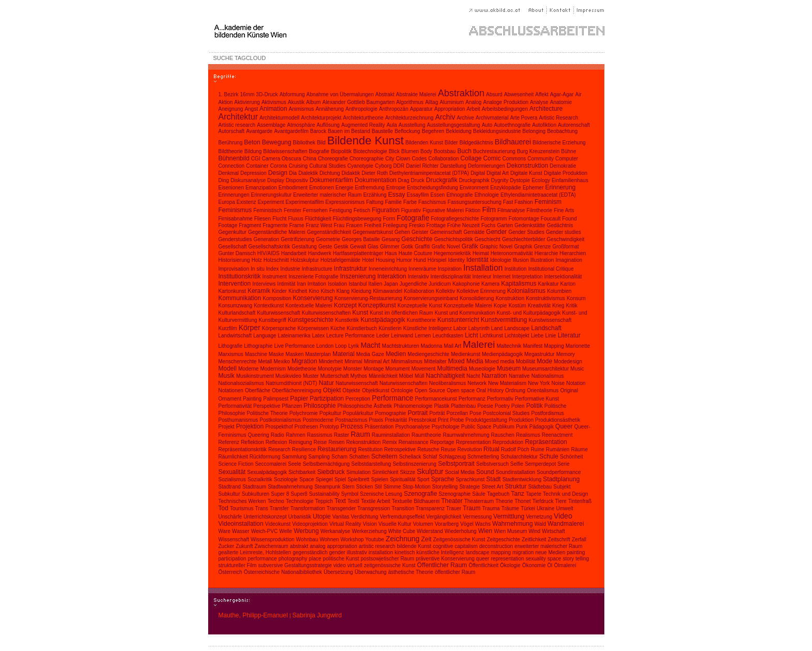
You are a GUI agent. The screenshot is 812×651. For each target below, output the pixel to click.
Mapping (554, 346)
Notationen (231, 390)
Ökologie (510, 565)
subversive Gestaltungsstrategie (295, 565)
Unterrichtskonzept (265, 517)
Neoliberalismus (448, 383)
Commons (514, 159)
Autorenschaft (574, 125)
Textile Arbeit (376, 501)
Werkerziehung (369, 531)
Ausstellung (412, 125)
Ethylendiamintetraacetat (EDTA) (538, 195)
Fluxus (295, 219)
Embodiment (293, 188)
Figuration (386, 210)
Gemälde (474, 232)
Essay (396, 195)
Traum (472, 508)
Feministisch (268, 210)
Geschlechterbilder (523, 239)
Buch (464, 151)
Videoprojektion (310, 524)
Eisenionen (231, 188)
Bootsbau (445, 151)
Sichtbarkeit (302, 472)
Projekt (227, 427)
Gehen (402, 232)
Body (426, 151)
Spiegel (324, 479)
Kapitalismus (519, 284)
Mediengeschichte (429, 354)
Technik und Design (565, 494)
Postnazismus (351, 420)
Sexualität (232, 472)
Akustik (296, 102)
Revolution (469, 449)
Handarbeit (294, 253)
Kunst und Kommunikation (465, 313)
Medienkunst (466, 354)
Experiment (271, 202)
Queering (258, 435)
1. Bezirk (229, 94)
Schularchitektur (519, 457)
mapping (501, 552)
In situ (258, 269)
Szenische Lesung (381, 494)
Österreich (230, 572)
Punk (522, 427)
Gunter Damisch (237, 253)
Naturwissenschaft (357, 383)
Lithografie (231, 346)
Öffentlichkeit (484, 565)
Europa (227, 202)
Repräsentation (546, 442)
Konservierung (313, 298)
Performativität (235, 406)
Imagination (569, 260)
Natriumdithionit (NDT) (291, 383)
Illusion (521, 260)
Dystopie (520, 180)
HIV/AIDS (269, 253)
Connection (232, 166)
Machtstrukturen (401, 346)
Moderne (248, 369)
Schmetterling (483, 457)
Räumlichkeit (233, 457)
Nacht (473, 376)
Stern (349, 487)
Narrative (519, 376)
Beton (252, 142)
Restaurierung (337, 449)
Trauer (454, 508)
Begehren (433, 131)
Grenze (542, 247)
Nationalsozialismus (241, 383)
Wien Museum (511, 531)
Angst (251, 109)
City (390, 159)
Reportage (442, 442)
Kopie (500, 306)
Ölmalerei (565, 565)
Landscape (517, 328)
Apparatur (422, 109)
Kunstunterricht (459, 320)
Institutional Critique (551, 269)
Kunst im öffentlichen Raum (401, 313)
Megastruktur (540, 354)
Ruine (538, 449)
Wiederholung (460, 531)
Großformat (566, 247)
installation (381, 552)
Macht (370, 345)
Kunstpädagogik (383, 320)
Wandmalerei (565, 524)
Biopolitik (341, 151)
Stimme (392, 487)
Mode (544, 361)
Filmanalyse (511, 210)
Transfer (279, 508)
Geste (325, 247)
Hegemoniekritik (453, 253)
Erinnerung (561, 187)
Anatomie (561, 102)
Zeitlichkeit (534, 539)
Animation (273, 109)
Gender (497, 232)
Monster (353, 369)
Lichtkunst (491, 336)
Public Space (476, 427)
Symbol (350, 494)
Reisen (336, 442)
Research (279, 449)
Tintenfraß (580, 501)
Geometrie (328, 239)
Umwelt (565, 508)
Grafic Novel (446, 247)
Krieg (558, 306)
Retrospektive (400, 449)
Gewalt (358, 247)
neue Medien (550, 552)
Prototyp (329, 427)
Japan (391, 284)
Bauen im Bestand (349, 131)
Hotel (368, 260)
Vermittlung (509, 516)
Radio (278, 435)
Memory (565, 354)
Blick (394, 151)
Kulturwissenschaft (278, 313)
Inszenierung (358, 276)
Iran (301, 284)
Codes (419, 159)
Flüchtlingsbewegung (357, 219)
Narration (494, 376)
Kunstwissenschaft (550, 320)
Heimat (481, 253)
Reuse (448, 449)
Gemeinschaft (446, 232)
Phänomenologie (413, 406)
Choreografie (333, 159)
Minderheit (331, 361)
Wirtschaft (553, 531)
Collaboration (444, 159)
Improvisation (234, 269)
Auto (487, 125)
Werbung (306, 531)
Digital (478, 173)
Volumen (423, 524)
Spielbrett (358, 479)
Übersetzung (338, 572)
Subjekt (562, 487)
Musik (227, 376)
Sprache (443, 479)
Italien (375, 284)
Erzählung (375, 195)
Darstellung (453, 166)
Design (278, 173)
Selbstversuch (492, 464)
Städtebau (540, 487)
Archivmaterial (492, 118)
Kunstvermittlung (504, 320)
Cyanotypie (360, 166)
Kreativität (539, 306)
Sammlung (294, 457)
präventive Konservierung (445, 559)
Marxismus (231, 354)
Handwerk (320, 253)
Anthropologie (361, 109)
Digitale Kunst (526, 173)
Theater (452, 501)
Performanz (472, 399)
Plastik (441, 406)
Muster (311, 376)
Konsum (576, 298)
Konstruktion (510, 298)
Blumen (410, 151)
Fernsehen (315, 210)
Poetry (502, 406)
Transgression (374, 508)
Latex (318, 336)
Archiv (445, 117)
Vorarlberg (446, 524)
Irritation (317, 284)
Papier (299, 398)
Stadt (494, 479)
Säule (479, 494)
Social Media (460, 472)
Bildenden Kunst (424, 143)
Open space (461, 390)
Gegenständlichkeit (329, 232)
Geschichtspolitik (453, 239)
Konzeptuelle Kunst (420, 306)
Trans (262, 508)
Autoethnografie (512, 125)
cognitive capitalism (455, 546)
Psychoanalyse (412, 427)
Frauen (354, 225)
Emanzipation (261, 188)
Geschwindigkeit (566, 239)
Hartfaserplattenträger (358, 253)
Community (541, 159)
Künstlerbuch (362, 328)
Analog (474, 102)
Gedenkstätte (530, 225)
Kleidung (361, 291)
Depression (253, 173)
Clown (403, 159)
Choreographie (367, 159)
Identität (477, 260)
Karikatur (548, 284)
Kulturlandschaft (237, 313)
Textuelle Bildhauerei (416, 501)
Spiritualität (403, 479)
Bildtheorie (231, 151)
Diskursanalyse (248, 180)
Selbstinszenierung (415, 464)
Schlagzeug (452, 457)
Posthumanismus (238, 420)
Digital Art (498, 173)
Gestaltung (304, 247)
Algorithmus (410, 102)
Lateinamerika (294, 336)
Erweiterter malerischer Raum (327, 195)
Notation (576, 383)
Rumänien (558, 449)
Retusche (428, 449)
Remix (389, 442)
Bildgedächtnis (476, 143)
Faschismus (432, 202)
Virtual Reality (345, 524)
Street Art (492, 487)
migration (523, 552)
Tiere (561, 501)
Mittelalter (435, 361)
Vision (370, 524)
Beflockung (407, 131)
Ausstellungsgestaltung (453, 125)
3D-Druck (267, 94)
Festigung (341, 210)
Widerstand (430, 531)
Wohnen (329, 539)
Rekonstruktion (363, 442)
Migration (304, 361)
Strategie (470, 487)
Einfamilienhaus (570, 180)
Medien (396, 354)
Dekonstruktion (527, 166)
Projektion (250, 426)
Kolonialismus (526, 291)
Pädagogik (541, 427)
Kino (314, 291)
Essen (438, 195)
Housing (386, 260)
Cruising (298, 166)
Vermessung (477, 517)
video (340, 565)
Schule (549, 456)
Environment (474, 188)
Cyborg (383, 166)
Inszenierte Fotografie (314, 277)
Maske (276, 354)
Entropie (396, 188)
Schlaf (430, 457)
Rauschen (503, 435)
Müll (419, 376)
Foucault (550, 219)
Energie (344, 188)
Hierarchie (546, 253)
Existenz (247, 202)
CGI (256, 159)
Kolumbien (559, 291)
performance (262, 559)
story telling (576, 559)
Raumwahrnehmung (466, 435)
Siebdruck (331, 472)
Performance (393, 398)
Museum (509, 368)
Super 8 (280, 494)
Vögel (467, 524)
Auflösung (328, 125)
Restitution (370, 449)
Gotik (407, 247)
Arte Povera (524, 118)
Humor (404, 260)
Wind (535, 531)
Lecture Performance (350, 336)
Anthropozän (394, 109)
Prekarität (396, 420)
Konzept (345, 305)
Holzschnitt (276, 260)
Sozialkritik (260, 479)
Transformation (308, 508)
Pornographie (390, 413)
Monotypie (330, 369)
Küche (338, 328)
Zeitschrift (559, 539)
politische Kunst (341, 559)
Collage (471, 158)
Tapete (533, 494)
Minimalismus (407, 361)
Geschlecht (487, 239)
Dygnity (499, 180)
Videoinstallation (241, 524)
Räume (579, 449)
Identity (456, 260)
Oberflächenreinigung (297, 390)
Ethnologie (487, 195)
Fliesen (263, 219)
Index (272, 269)
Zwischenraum (272, 546)
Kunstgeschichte (311, 320)
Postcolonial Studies (506, 413)
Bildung (253, 151)
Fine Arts (564, 210)
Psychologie (446, 427)
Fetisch (362, 210)
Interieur (482, 277)
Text (340, 501)
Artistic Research (559, 118)
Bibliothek (304, 143)
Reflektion (252, 442)
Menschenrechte (238, 361)
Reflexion (277, 442)
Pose (476, 413)
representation (508, 559)
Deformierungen (487, 166)
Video (563, 516)
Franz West (319, 225)
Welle (286, 531)
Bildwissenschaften (285, 151)
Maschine (256, 354)
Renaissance (414, 442)
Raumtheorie (426, 435)
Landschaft (547, 328)
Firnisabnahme (236, 219)
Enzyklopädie (506, 188)
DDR (399, 166)
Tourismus (242, 508)
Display (276, 180)
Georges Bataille (361, 239)
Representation (473, 442)
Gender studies (563, 232)
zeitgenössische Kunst (390, 565)
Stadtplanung (562, 479)
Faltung (375, 202)
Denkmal (229, 173)
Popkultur (330, 413)
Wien (485, 531)
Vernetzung (539, 517)
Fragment (250, 225)
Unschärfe (230, 517)
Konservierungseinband (431, 298)
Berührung (231, 143)
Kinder (279, 291)
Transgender (341, 508)
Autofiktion (545, 125)
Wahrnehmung (513, 524)
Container (257, 166)
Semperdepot (540, 464)
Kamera (491, 284)
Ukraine (545, 508)
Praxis (376, 420)
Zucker (227, 546)
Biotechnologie (370, 151)
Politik (534, 406)
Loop (341, 346)
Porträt (437, 413)
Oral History (490, 390)
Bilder (452, 143)
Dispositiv (297, 180)
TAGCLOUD (250, 58)
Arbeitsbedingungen (505, 109)
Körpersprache (279, 328)
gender (337, 552)
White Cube (402, 531)
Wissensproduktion (272, 539)
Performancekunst (436, 399)
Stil (378, 487)
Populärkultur (358, 413)
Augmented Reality (363, 125)
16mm (247, 94)
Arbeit (473, 109)
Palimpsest (276, 399)
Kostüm (517, 306)
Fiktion (473, 210)
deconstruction (496, 546)
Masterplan (318, 354)
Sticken (365, 487)
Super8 (299, 494)
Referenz (229, 442)
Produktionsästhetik (557, 420)
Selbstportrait (456, 464)
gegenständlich (310, 552)
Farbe (410, 202)
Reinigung (300, 442)
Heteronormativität (512, 253)
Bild (321, 143)
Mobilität (525, 361)
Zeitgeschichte (503, 539)
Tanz (518, 494)
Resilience (304, 449)
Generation (266, 239)
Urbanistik (300, 517)
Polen (518, 406)
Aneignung (231, 109)
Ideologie (501, 260)
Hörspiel (437, 260)
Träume (510, 508)
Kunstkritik (347, 320)
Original (569, 390)
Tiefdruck (543, 501)
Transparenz (430, 508)
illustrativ (357, 552)
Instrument (275, 277)
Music (577, 369)
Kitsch (328, 291)
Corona (279, 166)
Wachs (483, 524)
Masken (294, 354)
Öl (550, 565)
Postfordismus (548, 413)
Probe (457, 420)
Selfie (517, 464)
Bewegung (277, 142)
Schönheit (571, 457)
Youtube (374, 539)
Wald (540, 524)
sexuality (536, 559)
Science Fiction (236, 464)
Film (489, 210)
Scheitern (385, 456)
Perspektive (267, 406)
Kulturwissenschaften (327, 313)
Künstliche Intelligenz (427, 328)
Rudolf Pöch (515, 449)
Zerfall (579, 539)
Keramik (259, 291)
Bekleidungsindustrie (497, 131)
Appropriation (450, 109)
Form (389, 219)
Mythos (359, 376)
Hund (419, 260)
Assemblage (271, 125)
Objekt (332, 390)
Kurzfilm (228, 328)
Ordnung (516, 390)
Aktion (226, 102)
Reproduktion (508, 442)
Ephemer (533, 188)
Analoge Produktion (506, 102)
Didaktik (351, 173)
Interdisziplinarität (451, 277)
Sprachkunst (470, 479)
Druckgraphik (474, 180)
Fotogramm (494, 219)
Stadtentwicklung (522, 479)
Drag (404, 180)
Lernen (423, 336)
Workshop (352, 539)
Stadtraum (254, 487)
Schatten (359, 457)
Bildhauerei (513, 142)
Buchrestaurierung (494, 151)
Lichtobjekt (517, 336)
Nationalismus (548, 376)
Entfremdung (369, 188)
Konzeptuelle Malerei (468, 306)
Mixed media (499, 361)
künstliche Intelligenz (440, 552)
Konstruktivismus (546, 298)
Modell (228, 368)
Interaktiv (419, 277)
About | (538, 10)
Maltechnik (509, 346)
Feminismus (235, 210)
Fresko (417, 225)
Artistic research (237, 125)
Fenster (293, 210)
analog (317, 546)
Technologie (300, 501)
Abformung (292, 94)
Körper (250, 328)
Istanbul (358, 284)
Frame (297, 225)
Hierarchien (573, 253)
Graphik (523, 247)
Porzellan (457, 413)
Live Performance (294, 346)
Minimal (353, 361)
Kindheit (298, 291)
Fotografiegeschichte (455, 219)
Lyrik (354, 346)
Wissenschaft (234, 539)
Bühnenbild (234, 158)
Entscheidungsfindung (432, 188)
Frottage (436, 225)
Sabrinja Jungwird (317, 615)
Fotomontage (524, 219)
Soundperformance (559, 472)
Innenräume (422, 269)
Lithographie (258, 346)
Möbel (406, 376)
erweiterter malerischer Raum (549, 546)
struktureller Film (238, 565)
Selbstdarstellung (371, 464)
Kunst (360, 313)
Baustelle (382, 131)
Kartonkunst (232, 291)
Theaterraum (479, 501)
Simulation (359, 472)
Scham (339, 457)
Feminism (548, 202)
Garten (505, 225)
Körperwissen (313, 328)
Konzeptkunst (377, 305)
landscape (477, 552)
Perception (358, 399)
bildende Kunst (414, 546)
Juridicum (440, 284)
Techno (276, 501)
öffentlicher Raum (455, 572)
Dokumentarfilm (331, 180)
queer (483, 559)
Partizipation (327, 398)
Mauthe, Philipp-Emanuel (253, 615)
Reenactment (557, 435)
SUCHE (223, 58)
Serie (564, 464)
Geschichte (417, 239)
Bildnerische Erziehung (559, 143)
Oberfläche (258, 390)
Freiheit (373, 225)
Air (578, 94)
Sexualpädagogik (267, 472)
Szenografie (421, 494)
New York (539, 383)
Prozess (352, 426)
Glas (373, 247)
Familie (393, 202)
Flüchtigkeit (318, 219)
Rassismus (320, 435)
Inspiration (450, 269)
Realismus (528, 435)
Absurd (495, 94)
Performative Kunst (537, 399)
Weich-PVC (265, 531)
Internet (502, 277)
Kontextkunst (269, 306)
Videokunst (278, 524)
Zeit (426, 539)
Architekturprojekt (321, 118)
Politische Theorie (267, 413)
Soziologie (286, 479)
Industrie (290, 269)
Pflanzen (292, 406)
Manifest (533, 346)
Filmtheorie (539, 210)
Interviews (264, 284)
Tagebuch (498, 494)
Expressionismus (345, 202)
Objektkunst (376, 390)
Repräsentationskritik (243, 449)
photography (293, 559)
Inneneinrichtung (388, 269)
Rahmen (296, 435)
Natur (326, 383)
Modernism (273, 369)
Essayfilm (418, 195)
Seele (295, 464)
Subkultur (229, 494)
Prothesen (307, 427)
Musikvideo (288, 376)
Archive (465, 118)
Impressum (589, 10)
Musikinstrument (255, 376)
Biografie (319, 151)
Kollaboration (419, 291)
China (310, 159)
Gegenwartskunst (373, 232)
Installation (483, 268)
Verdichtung (365, 517)
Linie (551, 336)
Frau (339, 225)
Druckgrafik (442, 180)
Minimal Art (377, 361)
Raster (342, 435)
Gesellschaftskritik (270, 247)
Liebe (537, 336)
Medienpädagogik (503, 354)
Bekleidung (459, 131)
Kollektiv (445, 291)
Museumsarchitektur (545, 369)
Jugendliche (413, 284)
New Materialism (507, 383)
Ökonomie (534, 565)
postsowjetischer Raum (387, 559)
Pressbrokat (422, 420)
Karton (568, 284)
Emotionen (322, 188)
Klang (343, 291)
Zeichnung (403, 539)
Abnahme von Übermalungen (340, 94)
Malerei (479, 344)
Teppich (324, 501)
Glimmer (390, 247)
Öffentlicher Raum (442, 565)
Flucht (279, 219)
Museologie (482, 369)
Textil (353, 501)
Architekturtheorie (363, 118)
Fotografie (413, 218)
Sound (485, 472)
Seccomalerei (271, 464)
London (325, 346)
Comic (492, 158)
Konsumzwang (236, 306)
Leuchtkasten (448, 336)
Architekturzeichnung (409, 118)
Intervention (235, 284)
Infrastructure (317, 269)
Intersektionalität (563, 277)
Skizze (407, 472)
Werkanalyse (336, 531)
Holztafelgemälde (340, 260)
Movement (423, 369)
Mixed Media (466, 361)
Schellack (410, 457)
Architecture (546, 109)
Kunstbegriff (273, 320)
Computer (567, 159)
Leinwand (402, 336)
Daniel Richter (422, 166)
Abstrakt (385, 94)
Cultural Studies (328, 166)
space (554, 559)
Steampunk (328, 487)
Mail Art (452, 346)
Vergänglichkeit (444, 517)
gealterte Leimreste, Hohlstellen (255, 552)
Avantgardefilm (291, 131)
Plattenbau (463, 406)
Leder (383, 336)
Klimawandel (388, 291)
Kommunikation (240, 298)
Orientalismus (542, 390)
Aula (392, 125)
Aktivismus (274, 102)
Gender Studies (527, 232)
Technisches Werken (242, 501)
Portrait (418, 413)
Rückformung (265, 457)
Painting (252, 399)
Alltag (432, 102)
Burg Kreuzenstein (538, 151)
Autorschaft (232, 131)
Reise (321, 442)
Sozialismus (232, 479)
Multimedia (452, 368)
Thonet (523, 501)
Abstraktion (461, 93)
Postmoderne (318, 420)
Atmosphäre (301, 125)
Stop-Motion (416, 487)
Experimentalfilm (304, 202)
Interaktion (392, 276)
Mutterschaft (335, 376)
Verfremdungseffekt (402, 517)
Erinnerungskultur (271, 195)
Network (477, 383)
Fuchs (488, 225)
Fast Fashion (518, 202)
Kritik (572, 306)
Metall (265, 361)
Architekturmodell (279, 118)
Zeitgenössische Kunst (459, 539)
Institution (516, 269)
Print (443, 420)
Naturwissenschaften (404, 383)
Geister (420, 232)
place (315, 559)
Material (344, 354)
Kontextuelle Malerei (309, 306)
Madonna (431, 346)
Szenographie (455, 494)
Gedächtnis (560, 225)
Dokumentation (376, 180)
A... (286, 31)
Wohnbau (307, 539)
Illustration (542, 260)
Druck (417, 180)
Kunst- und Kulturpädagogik (528, 313)
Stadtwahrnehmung (290, 487)
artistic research (377, 546)
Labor (460, 328)
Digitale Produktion (565, 173)
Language (265, 336)
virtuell (355, 565)
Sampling (319, 457)
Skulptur (430, 471)
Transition (403, 508)
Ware (225, 531)
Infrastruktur (351, 269)
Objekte (351, 390)
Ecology (541, 180)
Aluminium (452, 102)
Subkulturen (256, 494)
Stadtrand (230, 487)
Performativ (500, 399)
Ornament (230, 399)
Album (313, 102)
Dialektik (308, 173)
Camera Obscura (281, 159)
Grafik (470, 246)
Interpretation (527, 277)
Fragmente (275, 225)
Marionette (578, 346)
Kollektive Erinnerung (481, 291)
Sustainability (324, 494)
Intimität (286, 284)
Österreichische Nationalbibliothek (283, 572)
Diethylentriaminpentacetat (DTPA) (429, 173)
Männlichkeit (383, 376)
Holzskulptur (305, 260)
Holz (257, 260)
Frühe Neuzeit (464, 225)
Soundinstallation (515, 472)
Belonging (534, 131)
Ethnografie (460, 195)
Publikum (504, 427)
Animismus (301, 109)
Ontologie (402, 390)
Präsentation (379, 427)
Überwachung (371, 572)
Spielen (379, 479)
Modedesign (568, 361)
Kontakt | (560, 10)
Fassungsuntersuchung (474, 202)
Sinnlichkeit (386, 472)
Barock (318, 131)
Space (307, 479)
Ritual (492, 449)
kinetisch (405, 552)
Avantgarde (259, 131)
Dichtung (330, 173)
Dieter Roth (375, 173)
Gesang (391, 239)
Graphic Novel (496, 247)
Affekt (542, 94)
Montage (374, 369)
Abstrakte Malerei (416, 94)
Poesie (485, 406)
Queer (564, 426)
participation (233, 559)
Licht (472, 335)
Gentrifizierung (298, 239)
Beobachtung (562, 131)
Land (497, 328)
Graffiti (422, 247)
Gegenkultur (233, 232)
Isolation (337, 284)
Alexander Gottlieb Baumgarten (358, 102)
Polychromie (304, 413)
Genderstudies (235, 239)
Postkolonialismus (280, 420)
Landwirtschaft (235, 336)
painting (576, 552)
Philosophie (320, 406)
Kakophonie (466, 284)
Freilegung (395, 225)
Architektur (238, 117)
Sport (423, 479)
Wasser (241, 531)
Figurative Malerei (443, 210)
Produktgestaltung (487, 420)
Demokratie (563, 166)
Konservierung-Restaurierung (368, 298)
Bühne (569, 151)
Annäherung (330, 109)
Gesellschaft (233, 247)
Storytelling (445, 487)
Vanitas (341, 517)
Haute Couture (416, 253)
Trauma (491, 508)
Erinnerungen (234, 195)
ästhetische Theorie (410, 572)
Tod (223, 508)
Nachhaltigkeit (445, 376)
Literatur (569, 335)
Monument (397, 369)
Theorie (504, 501)
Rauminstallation (391, 435)
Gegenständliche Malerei (277, 232)
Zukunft (244, 546)
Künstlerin (390, 328)
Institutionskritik (240, 276)
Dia (293, 173)
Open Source (430, 390)
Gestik (341, 247)
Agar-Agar (562, 94)
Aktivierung (247, 102)
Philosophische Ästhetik (365, 406)
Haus (391, 253)
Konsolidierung (477, 298)
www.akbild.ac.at (499, 10)
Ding (224, 180)
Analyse (539, 102)
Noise (558, 383)
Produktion (521, 420)
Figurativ (411, 210)
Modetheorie (302, 369)
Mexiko (282, 361)
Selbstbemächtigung (327, 464)
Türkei (528, 508)
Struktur (516, 486)
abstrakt (299, 546)
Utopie (322, 516)
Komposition (277, 298)
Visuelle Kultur (395, 524)
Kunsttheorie (421, 320)
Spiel (340, 479)
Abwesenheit (519, 94)
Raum (360, 434)
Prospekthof (279, 427)
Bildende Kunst (366, 140)
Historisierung (234, 260)
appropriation (342, 546)
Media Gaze (370, 354)
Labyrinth (479, 328)
